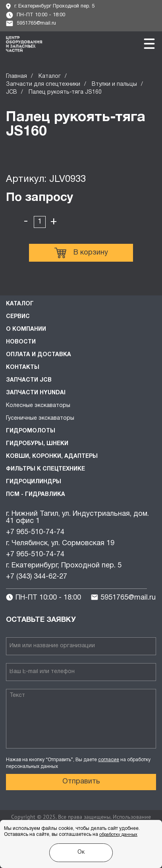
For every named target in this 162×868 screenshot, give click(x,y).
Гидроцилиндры (34, 482)
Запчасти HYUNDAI (36, 393)
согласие (109, 760)
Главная (16, 76)
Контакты (23, 367)
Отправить (81, 782)
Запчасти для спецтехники (43, 84)
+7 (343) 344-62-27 (37, 577)
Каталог (50, 76)
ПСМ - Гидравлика (36, 495)
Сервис (18, 317)
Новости (21, 342)
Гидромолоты (31, 431)
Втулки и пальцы (114, 84)
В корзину (81, 253)
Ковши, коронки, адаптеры (52, 456)
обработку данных (118, 835)
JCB (12, 92)
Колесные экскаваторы (38, 406)
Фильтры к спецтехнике (45, 469)
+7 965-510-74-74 (35, 532)
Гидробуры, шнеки (37, 444)
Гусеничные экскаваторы (40, 418)
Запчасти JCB (29, 380)
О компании (26, 329)
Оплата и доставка (39, 355)
